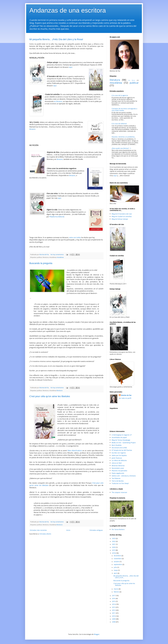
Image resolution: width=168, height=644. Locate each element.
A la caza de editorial (119, 124)
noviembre (118, 559)
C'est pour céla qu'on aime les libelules (50, 396)
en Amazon (58, 101)
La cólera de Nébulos (119, 460)
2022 (114, 541)
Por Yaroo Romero (118, 529)
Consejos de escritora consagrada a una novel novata (124, 109)
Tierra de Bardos (118, 481)
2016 (114, 598)
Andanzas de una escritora (68, 10)
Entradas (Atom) (45, 534)
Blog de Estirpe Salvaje (120, 219)
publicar (134, 83)
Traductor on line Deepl (120, 483)
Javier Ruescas (117, 458)
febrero (117, 592)
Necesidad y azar (118, 468)
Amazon (32, 129)
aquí (71, 67)
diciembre (118, 556)
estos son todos (75, 237)
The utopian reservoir (119, 492)
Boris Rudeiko (117, 445)
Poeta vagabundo (118, 473)
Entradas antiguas (96, 530)
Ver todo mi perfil (125, 398)
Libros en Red (117, 463)
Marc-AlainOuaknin (75, 451)
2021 (114, 544)
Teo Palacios (116, 478)
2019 (114, 550)
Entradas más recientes (38, 530)
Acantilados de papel (119, 437)
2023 (114, 538)
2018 (114, 553)
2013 (114, 607)
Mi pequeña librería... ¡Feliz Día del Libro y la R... (126, 577)
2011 (114, 613)
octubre (117, 562)
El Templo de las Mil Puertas (122, 450)
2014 (114, 604)
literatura (60, 391)
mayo (116, 570)
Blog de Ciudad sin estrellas (122, 216)
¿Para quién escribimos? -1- (121, 148)
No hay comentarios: (57, 255)
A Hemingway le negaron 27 (122, 435)
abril (116, 573)
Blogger (97, 634)
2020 (114, 547)
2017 (114, 596)
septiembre (118, 564)
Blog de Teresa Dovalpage (121, 440)
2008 (114, 622)
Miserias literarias (118, 466)
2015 (114, 601)
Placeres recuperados (119, 471)
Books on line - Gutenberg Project (124, 443)
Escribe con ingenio (119, 453)
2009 (114, 619)
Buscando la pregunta (41, 263)
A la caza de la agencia (120, 95)
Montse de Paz (126, 395)
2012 (114, 610)
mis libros (132, 80)
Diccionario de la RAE (119, 448)
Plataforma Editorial (57, 217)
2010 (114, 616)
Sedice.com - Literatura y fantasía (124, 476)
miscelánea (60, 257)
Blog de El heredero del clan (122, 214)
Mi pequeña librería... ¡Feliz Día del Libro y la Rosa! (56, 39)
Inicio (68, 530)
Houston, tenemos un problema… (124, 137)
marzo (116, 589)
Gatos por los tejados (119, 455)
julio (116, 567)
